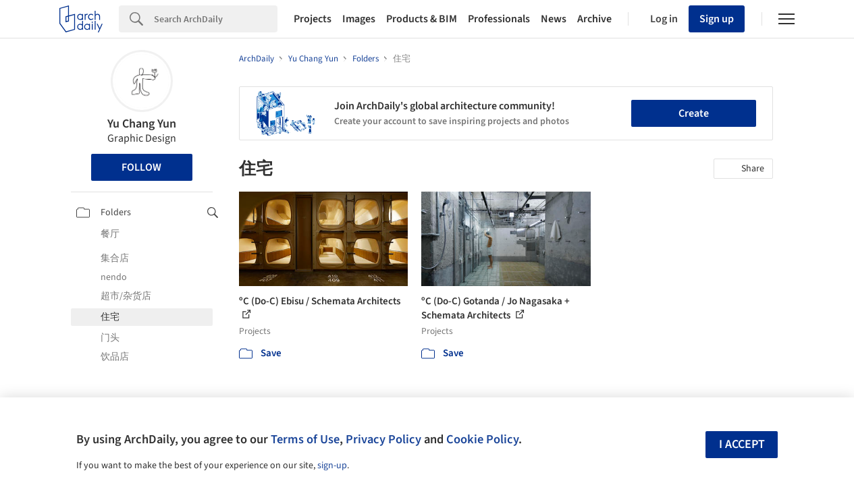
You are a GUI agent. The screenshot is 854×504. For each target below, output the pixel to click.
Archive (594, 19)
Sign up (717, 19)
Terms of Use (305, 439)
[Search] (216, 19)
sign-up (332, 466)
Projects (313, 19)
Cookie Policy (482, 439)
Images (359, 19)
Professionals (499, 19)
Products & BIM (422, 19)
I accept (742, 444)
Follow (141, 167)
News (554, 19)
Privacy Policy (383, 439)
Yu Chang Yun (142, 124)
